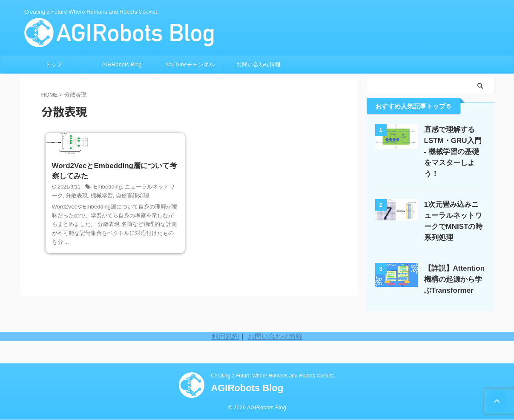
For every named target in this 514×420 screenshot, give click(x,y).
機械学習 (93, 246)
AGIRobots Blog (122, 64)
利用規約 (225, 359)
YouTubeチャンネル (190, 64)
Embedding (107, 238)
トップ (54, 64)
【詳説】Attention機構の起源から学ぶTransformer (455, 268)
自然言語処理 (122, 246)
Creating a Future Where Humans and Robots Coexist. (273, 376)
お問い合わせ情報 (258, 64)
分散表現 (70, 246)
